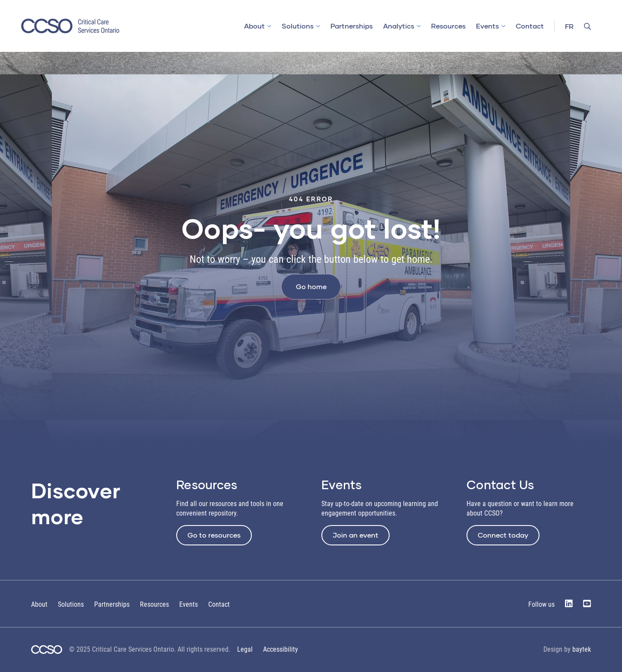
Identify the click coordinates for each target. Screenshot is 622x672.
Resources (448, 26)
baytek (582, 649)
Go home (311, 286)
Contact (530, 26)
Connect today (503, 535)
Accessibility (281, 649)
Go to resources (214, 535)
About (254, 26)
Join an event (355, 535)
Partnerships (352, 26)
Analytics (399, 26)
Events (487, 26)
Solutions (298, 26)
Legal (245, 649)
